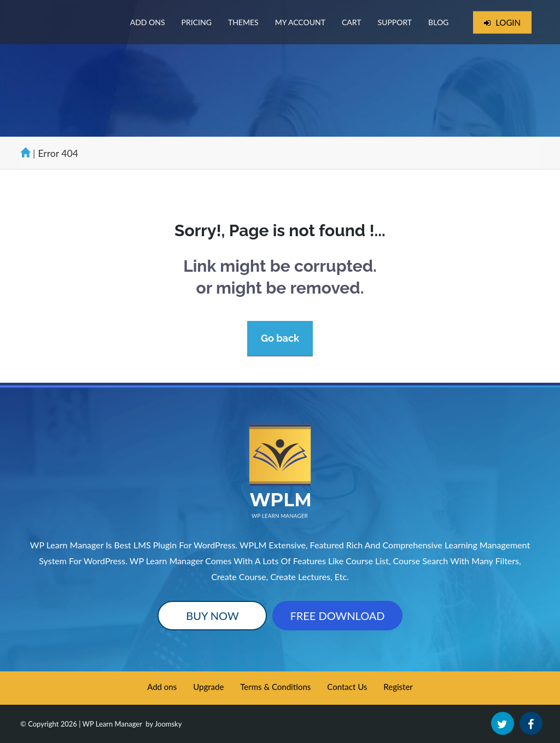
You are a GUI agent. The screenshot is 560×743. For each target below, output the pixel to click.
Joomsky (168, 724)
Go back (280, 338)
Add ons (162, 687)
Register (398, 687)
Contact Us (347, 687)
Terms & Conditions (275, 687)
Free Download (337, 616)
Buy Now (212, 616)
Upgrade (208, 687)
